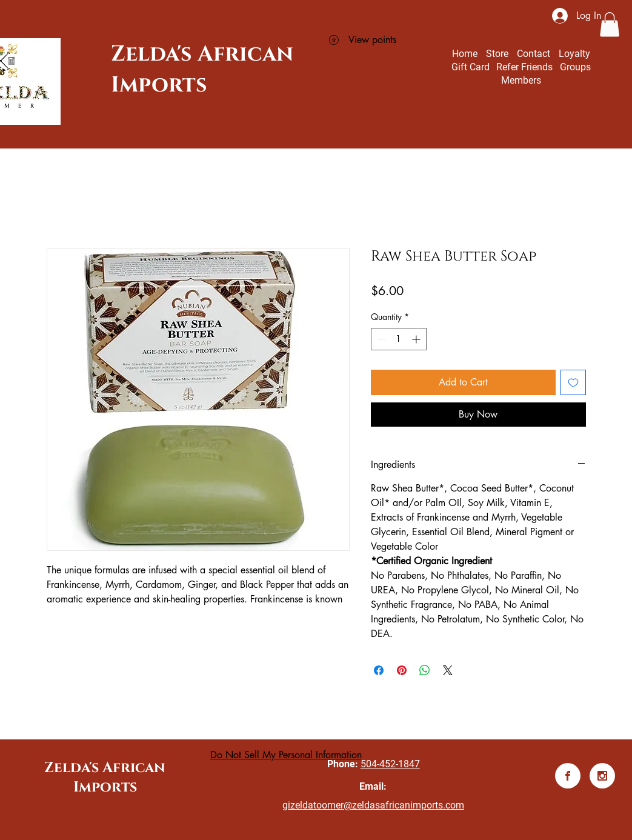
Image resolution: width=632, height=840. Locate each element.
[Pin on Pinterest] (402, 670)
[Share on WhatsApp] (425, 670)
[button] (610, 25)
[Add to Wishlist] (573, 382)
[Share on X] (448, 670)
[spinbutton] (399, 339)
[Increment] (417, 339)
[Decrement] (380, 339)
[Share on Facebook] (379, 670)
